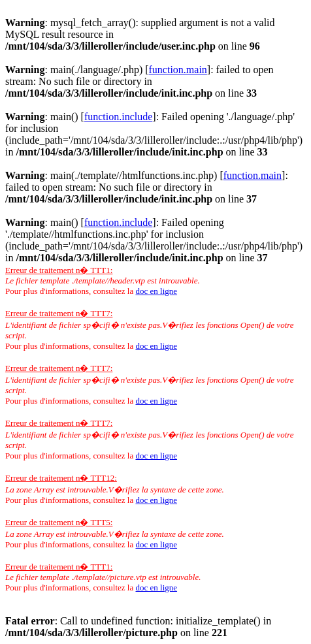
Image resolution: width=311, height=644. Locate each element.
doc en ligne (156, 291)
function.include (118, 117)
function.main (178, 70)
